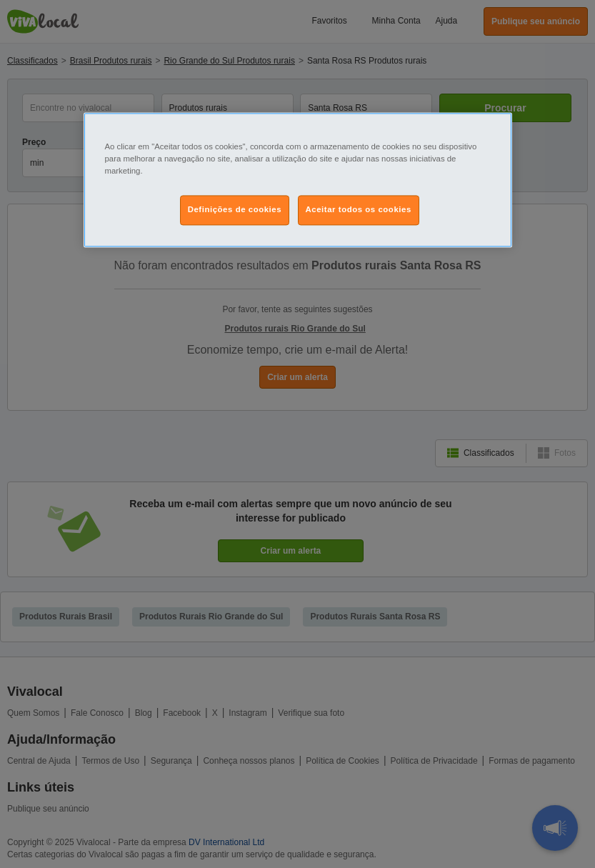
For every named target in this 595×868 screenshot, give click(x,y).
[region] (298, 180)
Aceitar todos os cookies (359, 210)
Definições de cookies (235, 210)
